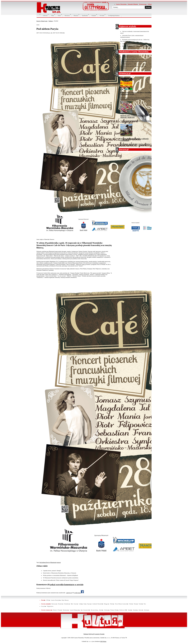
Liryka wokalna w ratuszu (129, 44)
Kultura (51, 21)
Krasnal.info (87, 610)
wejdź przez (79, 593)
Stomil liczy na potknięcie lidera (131, 57)
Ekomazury (66, 610)
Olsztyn (136, 604)
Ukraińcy (135, 610)
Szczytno (44, 606)
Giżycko (76, 604)
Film (53, 16)
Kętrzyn (89, 604)
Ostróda (141, 604)
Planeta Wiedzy (114, 610)
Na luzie (102, 16)
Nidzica (112, 604)
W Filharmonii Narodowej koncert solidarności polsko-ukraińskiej (61, 578)
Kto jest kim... (95, 610)
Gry (81, 610)
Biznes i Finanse (58, 610)
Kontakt (102, 634)
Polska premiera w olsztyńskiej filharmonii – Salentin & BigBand (60, 575)
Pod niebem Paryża (45, 562)
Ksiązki (94, 16)
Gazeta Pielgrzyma (75, 610)
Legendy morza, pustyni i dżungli (52, 571)
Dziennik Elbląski (133, 4)
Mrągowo (107, 604)
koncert (59, 562)
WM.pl (150, 4)
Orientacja (107, 610)
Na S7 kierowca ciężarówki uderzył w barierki (134, 61)
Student (130, 610)
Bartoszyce (54, 604)
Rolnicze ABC (123, 610)
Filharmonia (53, 562)
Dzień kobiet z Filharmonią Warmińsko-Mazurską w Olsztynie (60, 573)
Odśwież (48, 588)
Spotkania (85, 16)
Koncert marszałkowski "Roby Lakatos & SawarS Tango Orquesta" (61, 580)
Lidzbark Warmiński (98, 604)
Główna (45, 16)
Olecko (131, 604)
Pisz (145, 604)
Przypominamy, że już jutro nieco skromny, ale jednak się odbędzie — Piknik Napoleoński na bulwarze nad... (136, 145)
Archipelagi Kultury (114, 16)
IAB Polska (103, 641)
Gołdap (81, 604)
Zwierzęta (147, 610)
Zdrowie (141, 610)
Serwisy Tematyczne (42, 21)
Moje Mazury (65, 600)
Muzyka (76, 16)
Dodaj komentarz (41, 588)
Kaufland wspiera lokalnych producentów (133, 59)
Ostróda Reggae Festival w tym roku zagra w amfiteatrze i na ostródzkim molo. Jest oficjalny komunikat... (136, 98)
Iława (85, 604)
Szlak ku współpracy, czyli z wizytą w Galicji (134, 64)
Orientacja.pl (143, 4)
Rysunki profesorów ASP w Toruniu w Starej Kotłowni (137, 46)
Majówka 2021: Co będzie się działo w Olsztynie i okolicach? (133, 117)
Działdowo (67, 604)
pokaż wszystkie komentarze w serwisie (67, 585)
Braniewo (61, 604)
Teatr (59, 16)
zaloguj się (69, 593)
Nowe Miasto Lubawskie (122, 604)
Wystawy (67, 16)
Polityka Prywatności (94, 634)
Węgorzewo (50, 606)
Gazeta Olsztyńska (121, 4)
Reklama (86, 634)
